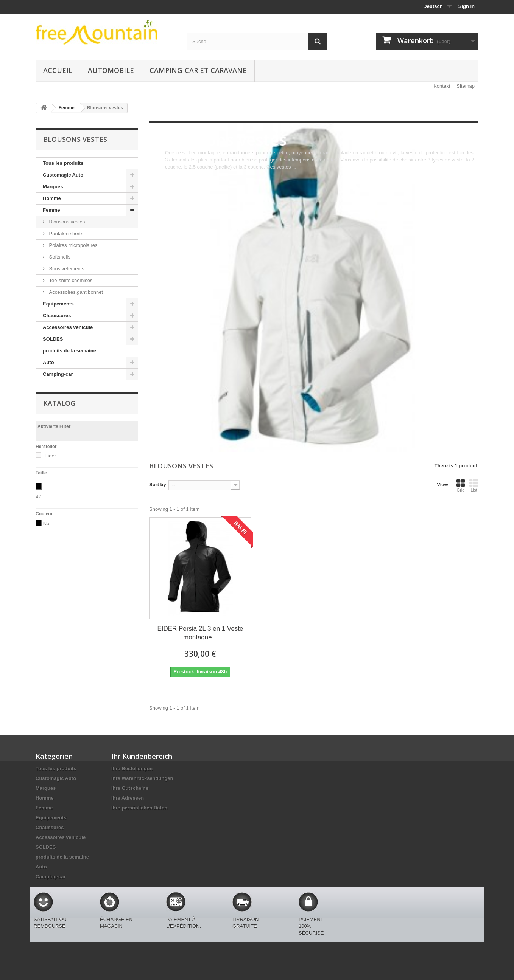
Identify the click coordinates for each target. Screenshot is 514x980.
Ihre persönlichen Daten (139, 808)
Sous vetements (66, 269)
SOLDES (53, 339)
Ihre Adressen (128, 798)
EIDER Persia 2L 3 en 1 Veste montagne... (200, 633)
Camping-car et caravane (198, 70)
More (171, 174)
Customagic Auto (63, 175)
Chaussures (57, 316)
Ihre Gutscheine (130, 788)
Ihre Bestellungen (132, 768)
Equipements (58, 304)
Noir (48, 523)
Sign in (466, 6)
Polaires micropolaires (73, 245)
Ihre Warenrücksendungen (142, 778)
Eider (50, 456)
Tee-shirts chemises (70, 280)
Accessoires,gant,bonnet (75, 292)
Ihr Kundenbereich (142, 756)
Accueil (58, 70)
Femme (51, 210)
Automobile (111, 70)
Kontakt (442, 86)
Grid (461, 485)
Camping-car (58, 374)
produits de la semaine (69, 351)
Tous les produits (63, 163)
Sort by (158, 485)
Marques (53, 187)
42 (38, 497)
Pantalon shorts (65, 233)
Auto (48, 362)
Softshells (59, 257)
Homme (52, 198)
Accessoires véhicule (68, 327)
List (474, 485)
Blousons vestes (66, 222)
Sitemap (466, 86)
